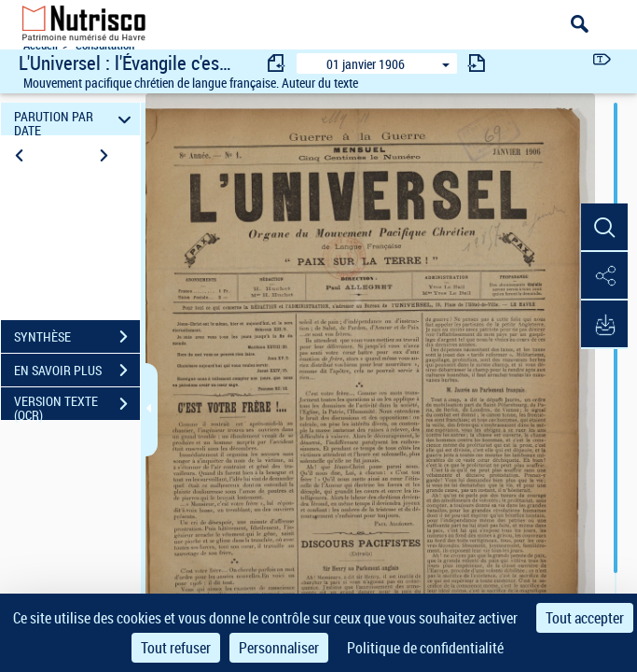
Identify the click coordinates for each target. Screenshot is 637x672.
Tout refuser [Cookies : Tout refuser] (176, 648)
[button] (604, 228)
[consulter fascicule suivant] (477, 63)
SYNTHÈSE (77, 337)
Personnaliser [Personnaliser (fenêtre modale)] (279, 648)
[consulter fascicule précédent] (277, 63)
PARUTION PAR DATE (75, 119)
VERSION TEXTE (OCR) (77, 406)
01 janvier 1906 (366, 64)
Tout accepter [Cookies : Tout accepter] (585, 618)
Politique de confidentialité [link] (425, 648)
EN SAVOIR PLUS (77, 371)
